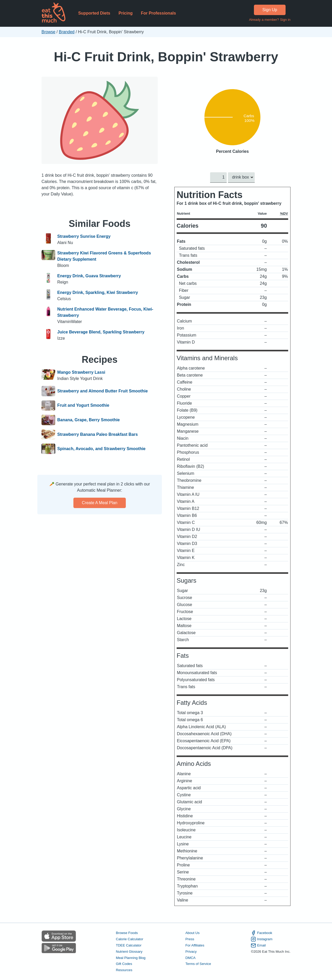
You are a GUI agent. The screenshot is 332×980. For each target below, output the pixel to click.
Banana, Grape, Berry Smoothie (89, 420)
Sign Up (270, 10)
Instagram (262, 939)
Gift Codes (124, 964)
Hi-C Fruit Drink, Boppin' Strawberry (166, 57)
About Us (193, 933)
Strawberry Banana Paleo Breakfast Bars (98, 435)
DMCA (191, 958)
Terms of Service (198, 964)
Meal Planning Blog (131, 958)
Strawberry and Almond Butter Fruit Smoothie (103, 391)
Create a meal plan (100, 503)
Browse (48, 32)
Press (190, 939)
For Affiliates (195, 945)
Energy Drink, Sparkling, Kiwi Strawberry (98, 292)
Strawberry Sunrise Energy (84, 236)
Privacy (191, 951)
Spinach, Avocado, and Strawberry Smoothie (101, 449)
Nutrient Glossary (129, 951)
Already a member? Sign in (270, 20)
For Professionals (158, 13)
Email (258, 945)
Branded (67, 32)
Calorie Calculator (130, 939)
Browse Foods (127, 933)
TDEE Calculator (129, 945)
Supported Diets (94, 13)
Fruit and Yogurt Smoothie (83, 406)
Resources (124, 970)
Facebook (261, 933)
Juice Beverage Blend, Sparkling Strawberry (101, 332)
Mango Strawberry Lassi (81, 372)
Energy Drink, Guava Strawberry (89, 276)
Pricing (126, 13)
